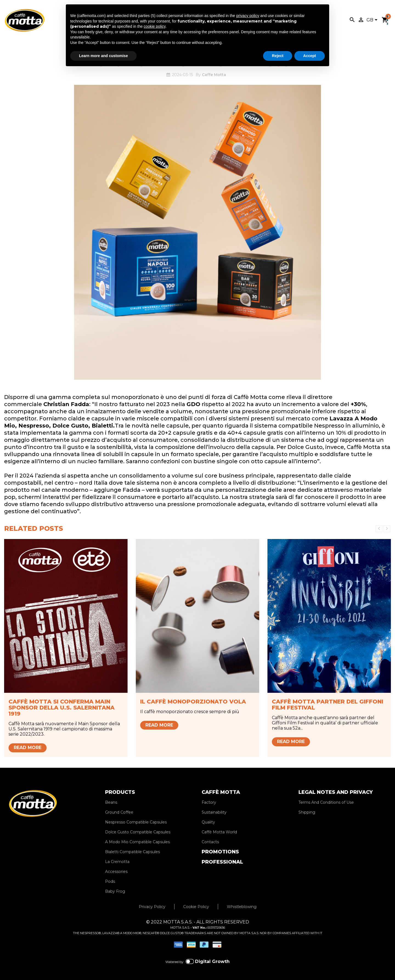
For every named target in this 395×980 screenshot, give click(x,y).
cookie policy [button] (155, 26)
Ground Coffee (119, 812)
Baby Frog (115, 891)
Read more (28, 748)
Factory (209, 802)
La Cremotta (117, 862)
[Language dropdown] (373, 20)
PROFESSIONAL (222, 862)
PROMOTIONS (220, 852)
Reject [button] (278, 56)
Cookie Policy (196, 907)
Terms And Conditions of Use (326, 802)
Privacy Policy (152, 907)
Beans (111, 802)
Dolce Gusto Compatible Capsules (138, 832)
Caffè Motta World (219, 832)
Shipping (307, 812)
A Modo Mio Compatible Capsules (137, 842)
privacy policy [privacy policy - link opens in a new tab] (248, 16)
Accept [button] (310, 56)
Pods (110, 881)
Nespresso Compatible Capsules (136, 822)
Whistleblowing (242, 907)
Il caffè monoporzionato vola (193, 702)
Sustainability (214, 812)
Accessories (116, 872)
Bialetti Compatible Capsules (132, 852)
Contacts (210, 842)
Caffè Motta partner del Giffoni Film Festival (328, 705)
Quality (208, 822)
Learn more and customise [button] (103, 56)
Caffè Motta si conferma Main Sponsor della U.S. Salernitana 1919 (62, 708)
